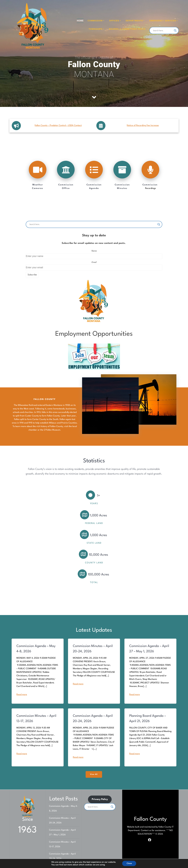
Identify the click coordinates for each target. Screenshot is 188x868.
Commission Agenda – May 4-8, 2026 (36, 649)
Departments (134, 21)
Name (94, 251)
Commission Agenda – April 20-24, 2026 (93, 719)
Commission (95, 21)
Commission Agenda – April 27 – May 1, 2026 (149, 649)
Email (94, 262)
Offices (114, 21)
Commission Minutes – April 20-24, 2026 (93, 649)
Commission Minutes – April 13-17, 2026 (36, 719)
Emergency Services (163, 21)
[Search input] (163, 30)
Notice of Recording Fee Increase (143, 126)
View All (94, 774)
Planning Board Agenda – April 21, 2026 (148, 719)
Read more (22, 695)
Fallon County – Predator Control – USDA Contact (58, 126)
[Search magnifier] (175, 30)
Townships (96, 29)
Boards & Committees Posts (127, 29)
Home (80, 21)
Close (129, 863)
